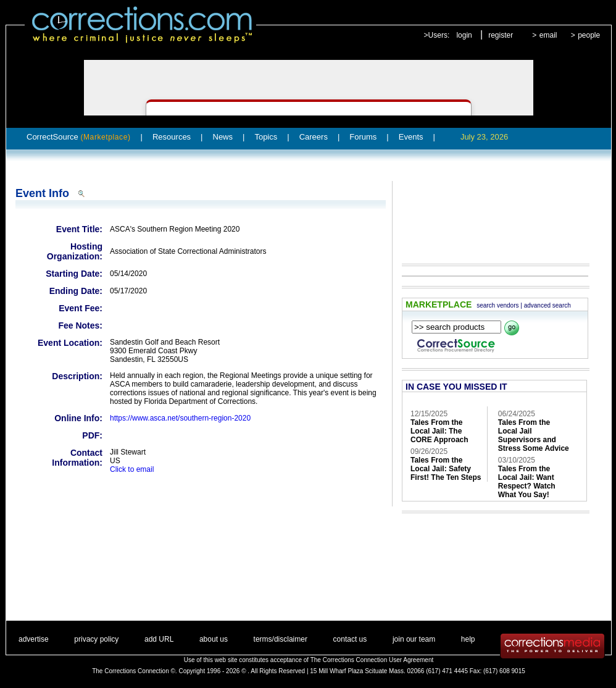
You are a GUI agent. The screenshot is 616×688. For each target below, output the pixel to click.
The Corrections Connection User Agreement (372, 660)
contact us (350, 639)
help (468, 639)
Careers (314, 137)
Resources (172, 137)
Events (411, 137)
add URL (159, 639)
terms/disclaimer (281, 639)
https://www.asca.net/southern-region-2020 (180, 418)
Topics (266, 137)
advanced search (547, 305)
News (223, 137)
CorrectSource (79, 137)
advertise (34, 639)
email (548, 35)
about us (214, 639)
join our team (414, 639)
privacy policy (96, 639)
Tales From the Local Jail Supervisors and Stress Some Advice (534, 435)
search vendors (497, 305)
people (589, 35)
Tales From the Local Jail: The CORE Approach (439, 431)
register (501, 35)
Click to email (132, 469)
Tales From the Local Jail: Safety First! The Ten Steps (446, 469)
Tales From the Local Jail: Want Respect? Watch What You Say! (527, 482)
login (464, 35)
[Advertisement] (489, 214)
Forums (363, 137)
